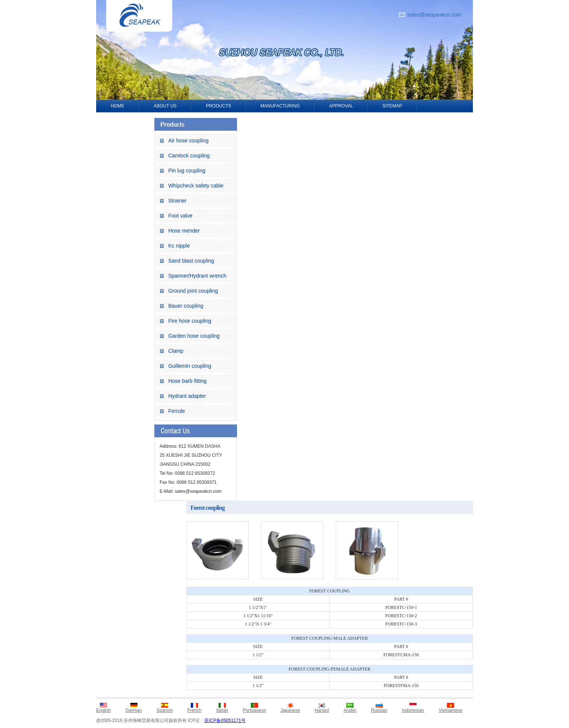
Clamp (176, 351)
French (194, 710)
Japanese (290, 710)
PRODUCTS (218, 106)
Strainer (177, 201)
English (103, 710)
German (134, 710)
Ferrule (177, 411)
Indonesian (413, 710)
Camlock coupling (189, 156)
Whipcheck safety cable (196, 186)
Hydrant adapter (187, 396)
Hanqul (322, 710)
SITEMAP (392, 106)
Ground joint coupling (193, 291)
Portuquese (254, 710)
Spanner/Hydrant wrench (197, 276)
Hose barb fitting (187, 381)
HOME (118, 106)
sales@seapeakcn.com (434, 15)
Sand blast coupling (191, 261)
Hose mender (184, 231)
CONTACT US (125, 119)
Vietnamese (451, 710)
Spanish (165, 710)
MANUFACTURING (280, 106)
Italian (222, 710)
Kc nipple (179, 246)
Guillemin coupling (190, 366)
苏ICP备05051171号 (225, 720)
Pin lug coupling (187, 171)
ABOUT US (165, 106)
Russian (379, 710)
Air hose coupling (188, 140)
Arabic (350, 710)
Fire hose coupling (190, 321)
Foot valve (180, 216)
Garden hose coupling (194, 336)
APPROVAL (341, 106)
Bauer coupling (186, 306)
